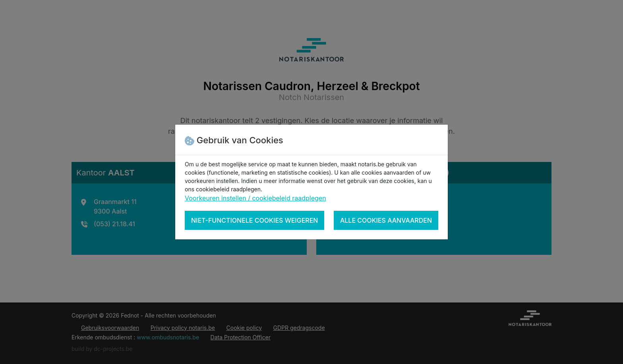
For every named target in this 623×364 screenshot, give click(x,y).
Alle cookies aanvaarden (386, 220)
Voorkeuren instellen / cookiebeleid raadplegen (255, 198)
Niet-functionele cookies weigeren (254, 220)
